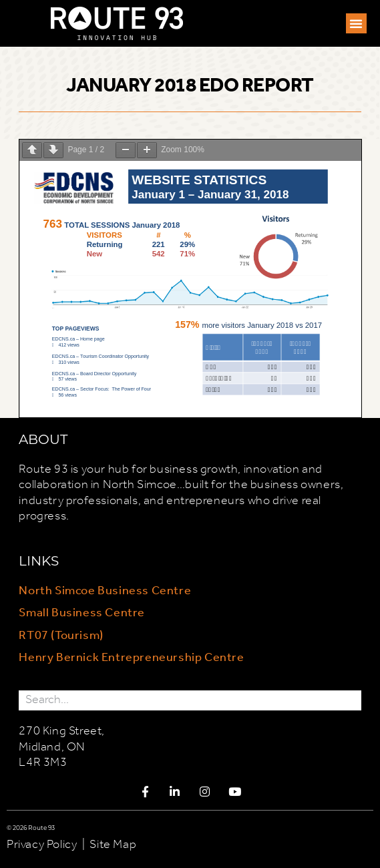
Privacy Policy (42, 845)
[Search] (351, 700)
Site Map (113, 845)
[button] (356, 23)
